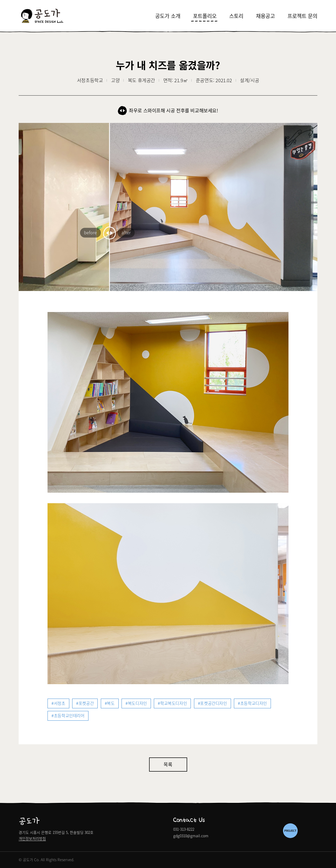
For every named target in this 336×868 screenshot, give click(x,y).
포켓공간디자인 (213, 703)
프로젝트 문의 (302, 16)
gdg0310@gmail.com (191, 836)
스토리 (236, 16)
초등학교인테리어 (69, 715)
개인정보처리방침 (32, 839)
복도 (111, 703)
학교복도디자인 (174, 703)
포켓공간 (86, 703)
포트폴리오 (205, 16)
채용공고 (265, 16)
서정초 (60, 703)
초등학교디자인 (254, 703)
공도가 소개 (168, 16)
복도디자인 (137, 703)
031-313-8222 (184, 829)
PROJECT (290, 831)
